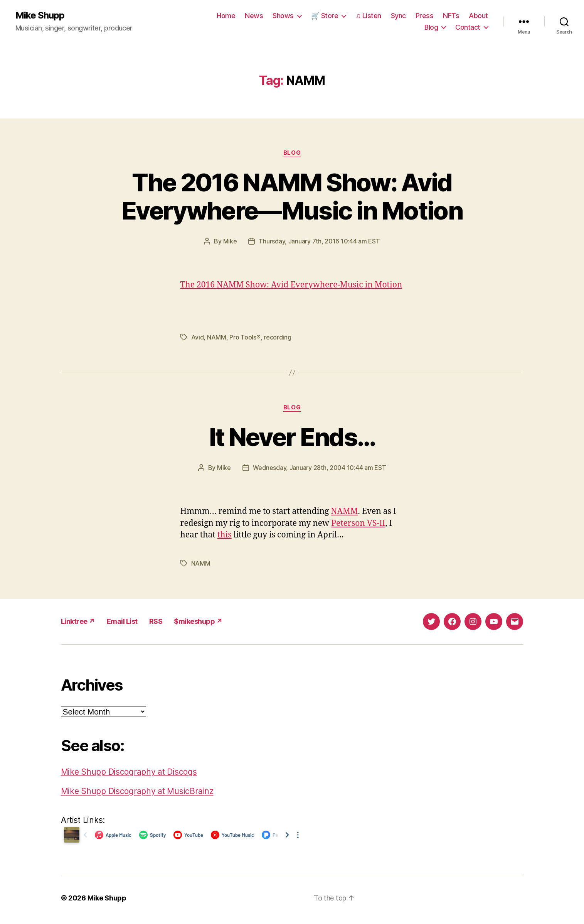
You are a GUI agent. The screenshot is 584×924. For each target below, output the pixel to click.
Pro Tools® (245, 337)
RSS (156, 621)
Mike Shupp (40, 15)
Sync (398, 16)
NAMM (217, 337)
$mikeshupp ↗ (198, 621)
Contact (468, 27)
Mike (230, 241)
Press (425, 16)
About (478, 16)
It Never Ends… (292, 437)
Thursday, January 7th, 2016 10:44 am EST (319, 241)
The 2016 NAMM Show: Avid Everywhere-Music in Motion (291, 285)
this (225, 535)
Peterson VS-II (358, 523)
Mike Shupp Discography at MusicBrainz (137, 791)
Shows (283, 16)
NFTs (451, 16)
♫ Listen (368, 16)
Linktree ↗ (78, 621)
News (254, 16)
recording (278, 337)
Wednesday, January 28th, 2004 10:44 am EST (320, 468)
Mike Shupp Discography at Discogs (129, 772)
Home (226, 16)
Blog (431, 27)
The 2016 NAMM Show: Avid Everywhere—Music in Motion (292, 196)
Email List (122, 621)
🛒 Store (325, 16)
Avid (198, 337)
